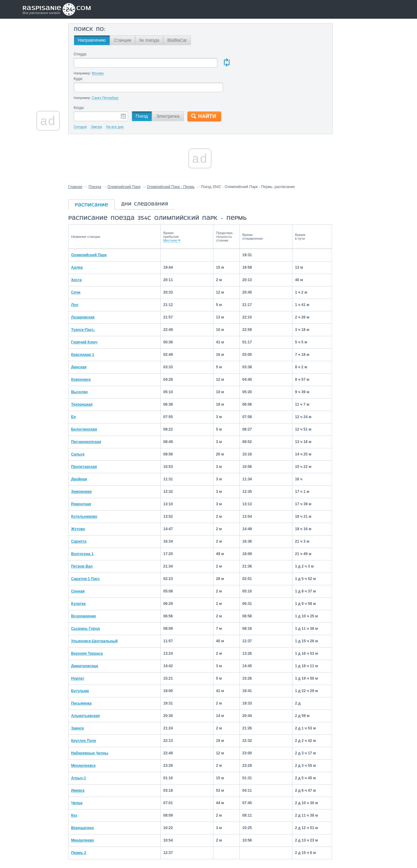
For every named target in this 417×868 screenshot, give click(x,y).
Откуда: (93, 54)
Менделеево (95, 815)
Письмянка (94, 678)
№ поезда (161, 40)
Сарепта (91, 517)
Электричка (180, 92)
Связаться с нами (209, 850)
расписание (104, 181)
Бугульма (92, 666)
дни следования (157, 180)
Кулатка (91, 579)
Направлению (104, 40)
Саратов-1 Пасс (98, 554)
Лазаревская (95, 292)
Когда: (91, 83)
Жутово (90, 504)
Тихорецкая (94, 380)
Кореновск (93, 355)
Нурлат (90, 653)
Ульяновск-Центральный (107, 616)
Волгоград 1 (95, 529)
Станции (135, 40)
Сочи (88, 267)
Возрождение (96, 591)
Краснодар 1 (95, 330)
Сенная (90, 566)
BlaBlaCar (189, 40)
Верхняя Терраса (99, 629)
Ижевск (90, 766)
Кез (87, 790)
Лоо (87, 280)
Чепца (89, 778)
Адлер (89, 243)
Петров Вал (94, 541)
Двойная (91, 454)
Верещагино (95, 803)
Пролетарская (96, 442)
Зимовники (94, 467)
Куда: (209, 54)
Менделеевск (96, 741)
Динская (91, 342)
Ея (86, 392)
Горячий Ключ (97, 317)
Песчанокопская (99, 417)
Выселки (92, 367)
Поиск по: (102, 30)
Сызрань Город (98, 604)
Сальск (90, 429)
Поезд (154, 92)
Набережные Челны (102, 728)
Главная (88, 163)
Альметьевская (98, 691)
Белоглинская (96, 404)
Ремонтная (93, 479)
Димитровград (97, 641)
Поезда (108, 163)
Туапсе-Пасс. (95, 305)
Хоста (89, 255)
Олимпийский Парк (137, 163)
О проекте (239, 850)
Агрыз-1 (91, 753)
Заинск (90, 703)
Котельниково (97, 492)
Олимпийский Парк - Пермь (183, 163)
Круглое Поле (96, 716)
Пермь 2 (91, 828)
